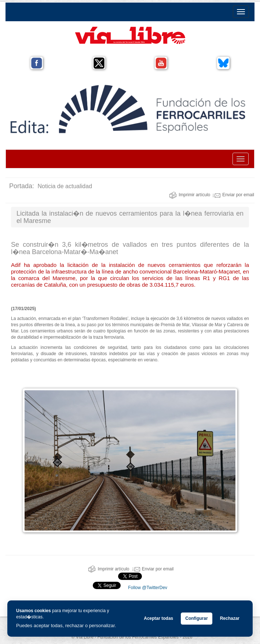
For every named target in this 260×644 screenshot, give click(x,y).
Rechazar (230, 618)
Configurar (196, 618)
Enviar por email (233, 195)
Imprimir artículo (190, 195)
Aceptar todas (158, 618)
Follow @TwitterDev (147, 588)
